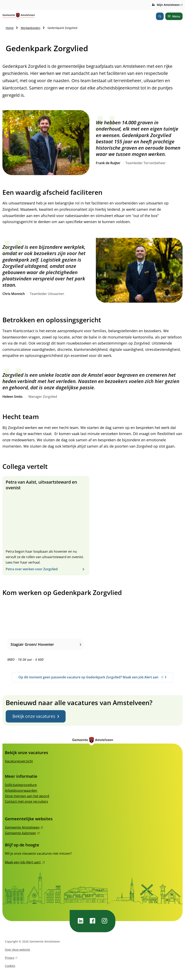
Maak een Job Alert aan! (25, 862)
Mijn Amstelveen (170, 5)
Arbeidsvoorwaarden (21, 791)
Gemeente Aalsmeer (22, 833)
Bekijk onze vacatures (36, 716)
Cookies (10, 966)
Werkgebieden (31, 28)
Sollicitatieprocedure (21, 785)
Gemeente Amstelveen (24, 827)
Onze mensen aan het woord (27, 796)
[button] (46, 143)
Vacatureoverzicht (19, 761)
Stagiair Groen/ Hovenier (46, 644)
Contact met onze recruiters (27, 801)
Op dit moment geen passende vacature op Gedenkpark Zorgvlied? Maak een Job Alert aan (91, 679)
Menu (174, 16)
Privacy (11, 958)
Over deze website (17, 950)
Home (10, 28)
